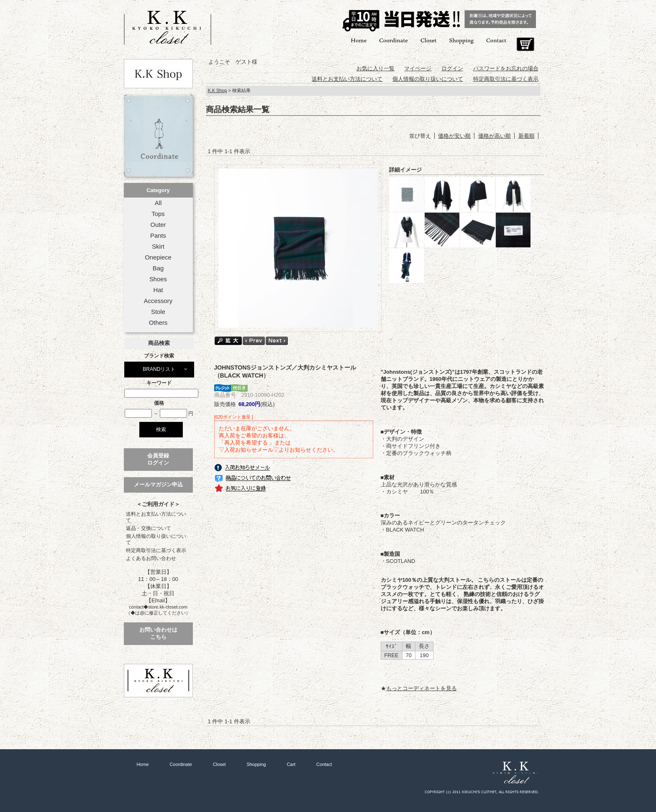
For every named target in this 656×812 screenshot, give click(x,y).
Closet (428, 40)
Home (359, 40)
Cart (525, 44)
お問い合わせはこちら (158, 633)
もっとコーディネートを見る (422, 688)
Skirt (158, 247)
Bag (158, 268)
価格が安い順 (454, 136)
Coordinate (393, 40)
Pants (158, 236)
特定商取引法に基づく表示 (156, 550)
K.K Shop (218, 90)
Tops (158, 214)
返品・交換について (149, 528)
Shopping (461, 40)
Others (158, 323)
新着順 (527, 136)
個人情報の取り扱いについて (156, 539)
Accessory (158, 301)
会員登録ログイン (158, 459)
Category (158, 190)
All (158, 203)
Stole (158, 312)
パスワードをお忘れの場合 (506, 68)
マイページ (418, 68)
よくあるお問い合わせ (151, 558)
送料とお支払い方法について (156, 517)
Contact (496, 40)
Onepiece (158, 257)
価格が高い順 (495, 136)
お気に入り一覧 (375, 68)
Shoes (158, 279)
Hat (158, 290)
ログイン (452, 68)
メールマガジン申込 (158, 484)
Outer (158, 225)
